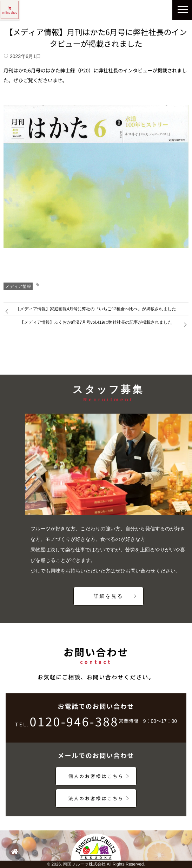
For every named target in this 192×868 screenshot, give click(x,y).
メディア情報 (18, 286)
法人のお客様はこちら (96, 798)
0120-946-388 (67, 724)
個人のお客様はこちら (96, 776)
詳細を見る (109, 596)
